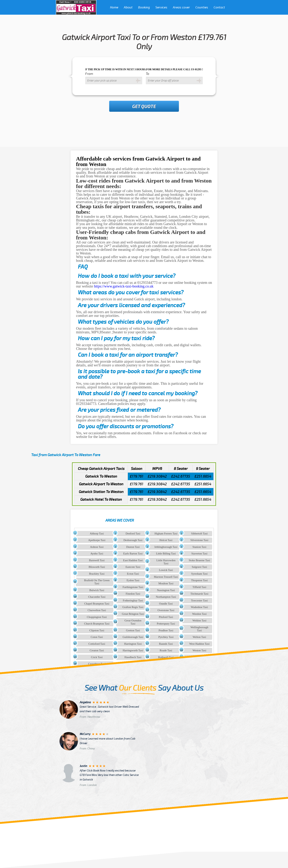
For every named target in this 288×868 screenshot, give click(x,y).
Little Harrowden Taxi (166, 562)
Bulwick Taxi (97, 590)
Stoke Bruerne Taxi (199, 560)
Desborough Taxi (133, 540)
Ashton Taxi (97, 547)
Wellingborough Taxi (199, 629)
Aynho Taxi (97, 554)
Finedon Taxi (133, 594)
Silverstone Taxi (199, 540)
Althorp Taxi (97, 534)
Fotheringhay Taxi (133, 600)
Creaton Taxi (97, 650)
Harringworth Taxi (133, 650)
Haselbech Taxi (133, 657)
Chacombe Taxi (97, 597)
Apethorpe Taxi (97, 540)
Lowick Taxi (166, 570)
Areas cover (181, 7)
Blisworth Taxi (97, 567)
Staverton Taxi (199, 554)
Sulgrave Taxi (199, 567)
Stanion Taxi (199, 547)
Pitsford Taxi (166, 617)
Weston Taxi (199, 650)
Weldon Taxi (199, 620)
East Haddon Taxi (133, 560)
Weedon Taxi (199, 614)
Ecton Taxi (133, 574)
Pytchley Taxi (166, 637)
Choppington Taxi (97, 617)
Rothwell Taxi (166, 657)
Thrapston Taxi (199, 580)
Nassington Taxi (166, 590)
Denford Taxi (133, 534)
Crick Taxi (97, 657)
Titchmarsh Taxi (199, 594)
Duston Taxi (133, 547)
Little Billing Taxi (166, 554)
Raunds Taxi (166, 644)
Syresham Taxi (199, 574)
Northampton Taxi (166, 597)
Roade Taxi (166, 650)
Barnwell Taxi (97, 560)
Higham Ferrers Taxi (166, 534)
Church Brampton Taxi (97, 624)
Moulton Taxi (166, 583)
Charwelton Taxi (97, 610)
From (89, 74)
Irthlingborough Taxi (166, 547)
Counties (202, 7)
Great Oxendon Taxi (133, 622)
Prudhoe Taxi (166, 630)
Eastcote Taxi (133, 567)
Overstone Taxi (166, 610)
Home (114, 7)
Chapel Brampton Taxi (97, 604)
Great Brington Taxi (133, 614)
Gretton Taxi (133, 630)
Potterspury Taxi (166, 624)
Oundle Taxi (166, 604)
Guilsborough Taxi (133, 637)
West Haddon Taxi (199, 644)
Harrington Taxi (133, 644)
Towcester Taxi (199, 600)
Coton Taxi (97, 637)
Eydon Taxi (133, 580)
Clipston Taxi (97, 630)
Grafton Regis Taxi (133, 607)
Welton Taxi (199, 637)
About (128, 7)
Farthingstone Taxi (133, 587)
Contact (219, 7)
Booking (144, 7)
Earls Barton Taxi (133, 554)
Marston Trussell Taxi (166, 577)
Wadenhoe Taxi (199, 607)
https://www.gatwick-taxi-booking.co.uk (124, 286)
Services (161, 7)
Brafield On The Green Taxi (97, 582)
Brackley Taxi (97, 574)
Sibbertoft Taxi (199, 534)
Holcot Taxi (166, 540)
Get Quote (144, 107)
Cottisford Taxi (97, 644)
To (147, 74)
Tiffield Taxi (199, 587)
